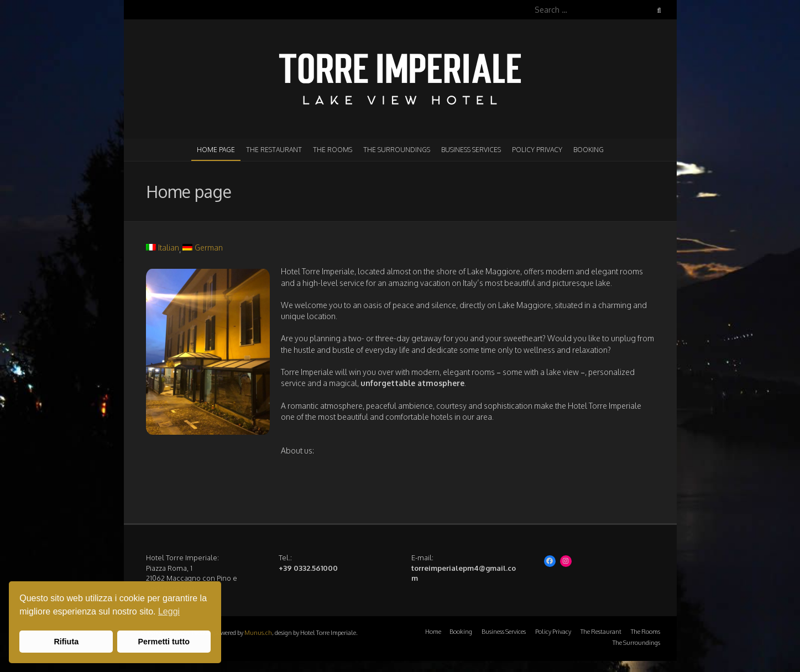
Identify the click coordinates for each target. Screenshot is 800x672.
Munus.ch (258, 633)
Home (433, 632)
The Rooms (333, 150)
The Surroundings (397, 150)
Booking (589, 150)
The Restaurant (274, 150)
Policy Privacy (537, 150)
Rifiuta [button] (66, 642)
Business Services (471, 150)
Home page (216, 150)
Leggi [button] (169, 611)
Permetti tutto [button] (164, 642)
